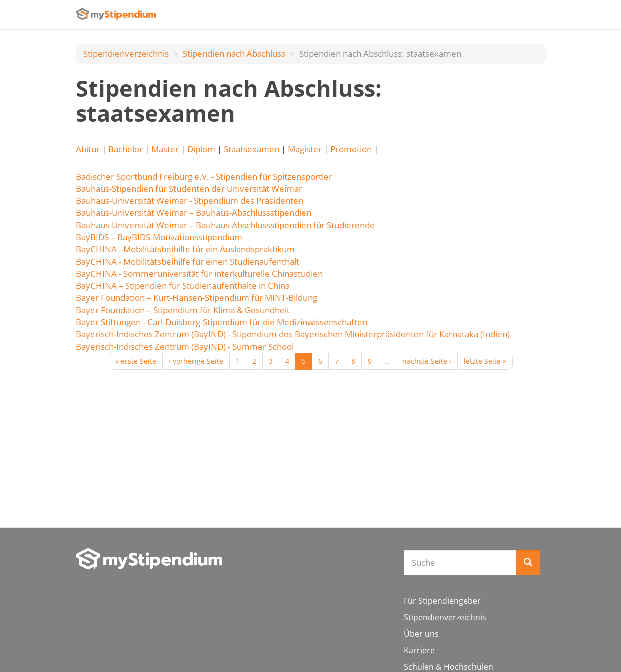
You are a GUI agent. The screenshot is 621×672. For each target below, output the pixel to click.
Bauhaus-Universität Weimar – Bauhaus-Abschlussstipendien (194, 213)
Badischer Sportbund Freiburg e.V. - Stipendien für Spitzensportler (204, 177)
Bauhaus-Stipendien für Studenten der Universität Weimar (189, 189)
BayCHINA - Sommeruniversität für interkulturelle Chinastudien (199, 274)
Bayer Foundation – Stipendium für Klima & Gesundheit (183, 310)
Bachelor (126, 149)
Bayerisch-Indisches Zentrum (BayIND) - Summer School (185, 346)
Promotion (351, 149)
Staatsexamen (252, 149)
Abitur (88, 149)
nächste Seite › (427, 361)
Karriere (419, 650)
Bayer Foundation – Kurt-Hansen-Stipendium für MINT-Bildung (197, 298)
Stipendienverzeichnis (126, 54)
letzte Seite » (485, 361)
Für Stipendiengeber (442, 601)
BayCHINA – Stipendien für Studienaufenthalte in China (183, 286)
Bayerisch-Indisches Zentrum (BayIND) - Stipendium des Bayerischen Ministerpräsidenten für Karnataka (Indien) (293, 334)
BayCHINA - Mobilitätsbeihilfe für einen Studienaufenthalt (188, 262)
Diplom (201, 149)
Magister (305, 149)
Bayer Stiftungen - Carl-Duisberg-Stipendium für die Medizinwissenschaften (222, 322)
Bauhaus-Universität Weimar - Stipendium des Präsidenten (190, 201)
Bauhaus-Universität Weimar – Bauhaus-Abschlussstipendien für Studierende (225, 225)
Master (165, 149)
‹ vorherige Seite (196, 361)
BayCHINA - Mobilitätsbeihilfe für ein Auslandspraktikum (185, 249)
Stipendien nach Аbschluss (234, 54)
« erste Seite (136, 361)
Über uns (421, 634)
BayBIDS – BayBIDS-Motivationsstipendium (159, 237)
